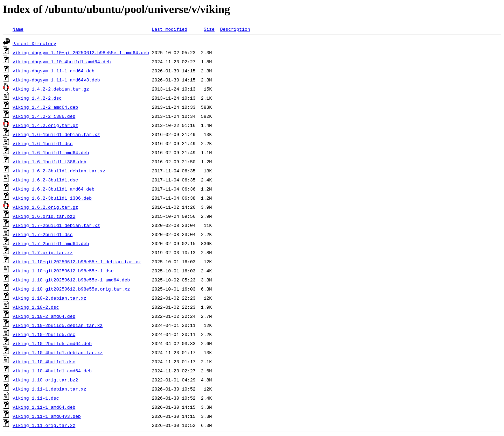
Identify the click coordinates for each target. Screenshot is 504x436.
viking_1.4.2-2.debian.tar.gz (51, 89)
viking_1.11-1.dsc (36, 398)
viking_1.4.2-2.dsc (37, 98)
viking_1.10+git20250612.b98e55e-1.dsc (63, 271)
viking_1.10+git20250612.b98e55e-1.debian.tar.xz (77, 262)
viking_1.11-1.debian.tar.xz (50, 389)
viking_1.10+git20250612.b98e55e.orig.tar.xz (71, 289)
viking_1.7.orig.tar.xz (43, 252)
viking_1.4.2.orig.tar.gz (45, 125)
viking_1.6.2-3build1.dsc (45, 180)
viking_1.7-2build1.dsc (43, 234)
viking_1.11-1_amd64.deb (44, 407)
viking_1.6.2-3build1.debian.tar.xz (59, 171)
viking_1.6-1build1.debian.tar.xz (56, 134)
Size (209, 29)
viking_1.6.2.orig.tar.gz (45, 207)
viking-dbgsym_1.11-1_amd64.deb (54, 71)
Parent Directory (34, 43)
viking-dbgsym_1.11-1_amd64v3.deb (56, 80)
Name (18, 29)
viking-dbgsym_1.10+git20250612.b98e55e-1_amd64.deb (81, 52)
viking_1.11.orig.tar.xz (44, 425)
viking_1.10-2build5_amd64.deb (52, 343)
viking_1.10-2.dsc (36, 307)
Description (235, 29)
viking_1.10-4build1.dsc (44, 362)
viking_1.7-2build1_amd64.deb (51, 243)
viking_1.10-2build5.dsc (44, 334)
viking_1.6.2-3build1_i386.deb (52, 198)
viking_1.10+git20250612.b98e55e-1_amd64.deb (71, 280)
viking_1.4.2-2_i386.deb (44, 116)
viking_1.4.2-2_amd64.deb (45, 107)
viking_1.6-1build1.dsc (43, 143)
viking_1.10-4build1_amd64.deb (52, 371)
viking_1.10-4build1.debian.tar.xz (58, 352)
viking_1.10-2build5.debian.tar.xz (58, 325)
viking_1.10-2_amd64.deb (44, 316)
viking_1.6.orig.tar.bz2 (44, 216)
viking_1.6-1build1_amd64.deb (51, 152)
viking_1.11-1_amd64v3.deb (47, 416)
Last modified (170, 29)
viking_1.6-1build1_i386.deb (50, 162)
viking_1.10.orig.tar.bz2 (45, 380)
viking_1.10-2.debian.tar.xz (50, 298)
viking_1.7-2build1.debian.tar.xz (56, 225)
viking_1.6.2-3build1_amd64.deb (54, 189)
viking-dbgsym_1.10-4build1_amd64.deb (62, 62)
